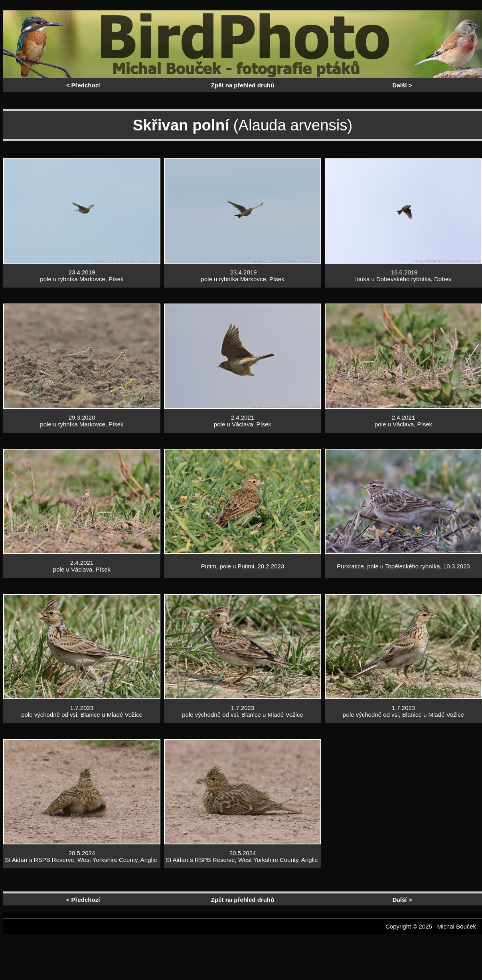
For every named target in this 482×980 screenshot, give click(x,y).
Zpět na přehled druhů (243, 85)
